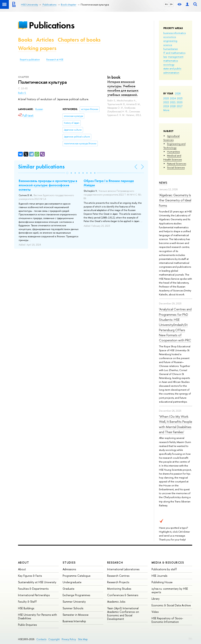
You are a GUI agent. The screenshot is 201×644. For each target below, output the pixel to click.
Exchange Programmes (76, 595)
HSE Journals (159, 576)
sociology (169, 65)
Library (156, 599)
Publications (52, 25)
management (176, 57)
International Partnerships (34, 595)
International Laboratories (123, 569)
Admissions (69, 569)
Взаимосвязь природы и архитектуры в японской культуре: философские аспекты (48, 185)
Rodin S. (22, 93)
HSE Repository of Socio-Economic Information (167, 620)
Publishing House (162, 582)
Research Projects (118, 582)
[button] (67, 173)
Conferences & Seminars (123, 595)
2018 (173, 106)
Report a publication (30, 60)
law (165, 57)
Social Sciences (176, 167)
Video (155, 612)
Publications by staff (164, 569)
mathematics (171, 61)
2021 (173, 102)
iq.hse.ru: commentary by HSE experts (170, 590)
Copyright (54, 639)
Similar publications (41, 167)
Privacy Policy (69, 639)
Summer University (74, 602)
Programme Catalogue (77, 576)
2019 (166, 106)
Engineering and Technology (174, 146)
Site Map (83, 639)
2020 (180, 102)
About (24, 563)
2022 (166, 102)
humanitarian (171, 49)
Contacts (41, 639)
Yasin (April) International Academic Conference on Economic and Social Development (123, 614)
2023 (180, 98)
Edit (190, 638)
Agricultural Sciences (171, 138)
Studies (69, 563)
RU (167, 4)
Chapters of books (79, 40)
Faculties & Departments (33, 589)
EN (171, 4)
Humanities (173, 152)
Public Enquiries (27, 625)
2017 (180, 106)
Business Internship (74, 621)
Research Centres (118, 576)
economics (170, 37)
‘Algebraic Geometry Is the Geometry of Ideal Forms (175, 200)
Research (115, 563)
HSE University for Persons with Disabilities (37, 616)
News (163, 183)
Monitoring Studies (119, 589)
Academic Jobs (116, 602)
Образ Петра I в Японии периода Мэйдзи (109, 183)
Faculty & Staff (27, 602)
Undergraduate (72, 582)
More (166, 110)
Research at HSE (55, 60)
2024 (173, 98)
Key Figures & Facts (30, 576)
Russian (39, 109)
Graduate (69, 589)
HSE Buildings (26, 608)
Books (25, 40)
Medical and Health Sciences (173, 157)
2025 (166, 98)
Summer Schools (73, 608)
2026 (178, 93)
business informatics (175, 33)
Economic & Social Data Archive (171, 605)
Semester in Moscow (76, 615)
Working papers (37, 48)
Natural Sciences (177, 164)
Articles (45, 40)
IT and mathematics (174, 53)
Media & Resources (168, 563)
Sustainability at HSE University (37, 582)
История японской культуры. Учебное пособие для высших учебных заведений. (123, 88)
